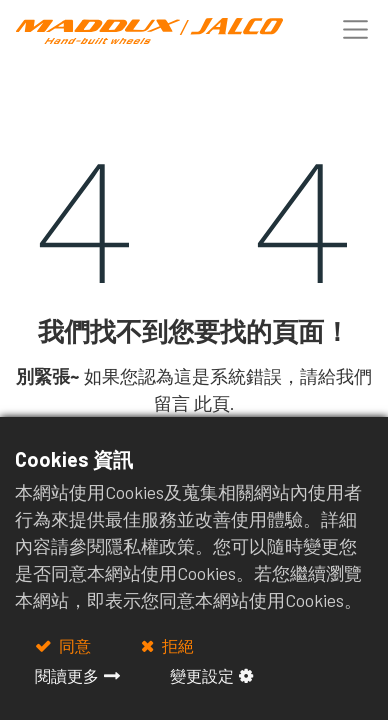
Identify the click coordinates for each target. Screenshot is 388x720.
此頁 (212, 403)
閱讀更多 (67, 675)
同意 (73, 645)
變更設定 (202, 675)
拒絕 (176, 645)
